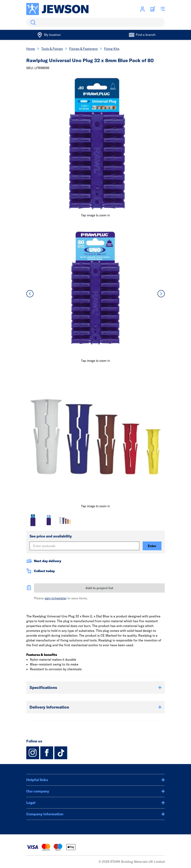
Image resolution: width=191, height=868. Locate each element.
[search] (95, 22)
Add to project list (99, 588)
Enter (152, 546)
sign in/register (56, 598)
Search (32, 22)
